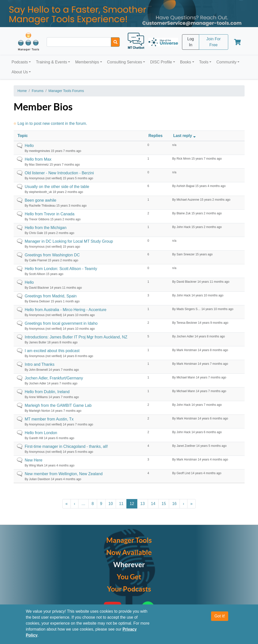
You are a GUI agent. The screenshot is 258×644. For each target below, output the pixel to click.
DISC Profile (161, 62)
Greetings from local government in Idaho (61, 323)
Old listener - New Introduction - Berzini (59, 173)
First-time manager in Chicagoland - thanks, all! (66, 446)
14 (153, 504)
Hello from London (41, 433)
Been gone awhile (41, 200)
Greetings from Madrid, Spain (51, 296)
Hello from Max (38, 159)
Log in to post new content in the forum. (52, 123)
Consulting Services (125, 62)
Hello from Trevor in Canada (50, 214)
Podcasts (20, 62)
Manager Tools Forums (66, 91)
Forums (38, 91)
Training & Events (52, 62)
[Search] (115, 42)
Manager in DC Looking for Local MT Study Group (69, 241)
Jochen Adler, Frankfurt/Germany (54, 378)
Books (185, 62)
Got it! (220, 616)
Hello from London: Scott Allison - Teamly (61, 269)
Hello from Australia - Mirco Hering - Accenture (66, 310)
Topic (23, 136)
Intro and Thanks (40, 364)
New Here (34, 460)
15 (164, 504)
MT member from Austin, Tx (49, 419)
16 (174, 504)
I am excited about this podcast (52, 351)
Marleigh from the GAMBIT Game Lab (58, 405)
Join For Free (214, 42)
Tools (204, 62)
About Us (20, 72)
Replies (156, 136)
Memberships (87, 62)
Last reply (185, 136)
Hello (29, 146)
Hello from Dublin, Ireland (47, 392)
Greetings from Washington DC (52, 255)
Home (22, 91)
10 (111, 504)
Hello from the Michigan (46, 228)
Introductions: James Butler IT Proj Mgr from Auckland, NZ (76, 337)
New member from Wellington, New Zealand (64, 474)
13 (143, 504)
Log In (191, 42)
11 (121, 504)
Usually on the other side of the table (57, 187)
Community (226, 62)
